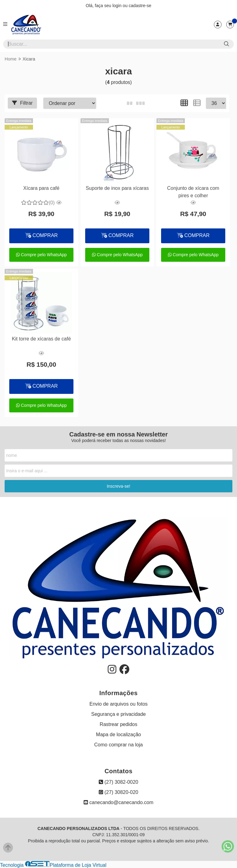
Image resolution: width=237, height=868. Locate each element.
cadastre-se (140, 6)
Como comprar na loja (118, 745)
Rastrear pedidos (118, 724)
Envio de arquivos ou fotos (119, 704)
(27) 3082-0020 (118, 782)
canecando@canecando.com (118, 802)
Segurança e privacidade (118, 714)
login (117, 6)
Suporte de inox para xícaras (117, 188)
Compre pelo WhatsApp (42, 255)
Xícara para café (41, 188)
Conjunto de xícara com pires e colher (193, 192)
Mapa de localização (118, 734)
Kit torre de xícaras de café (41, 339)
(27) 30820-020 (118, 792)
